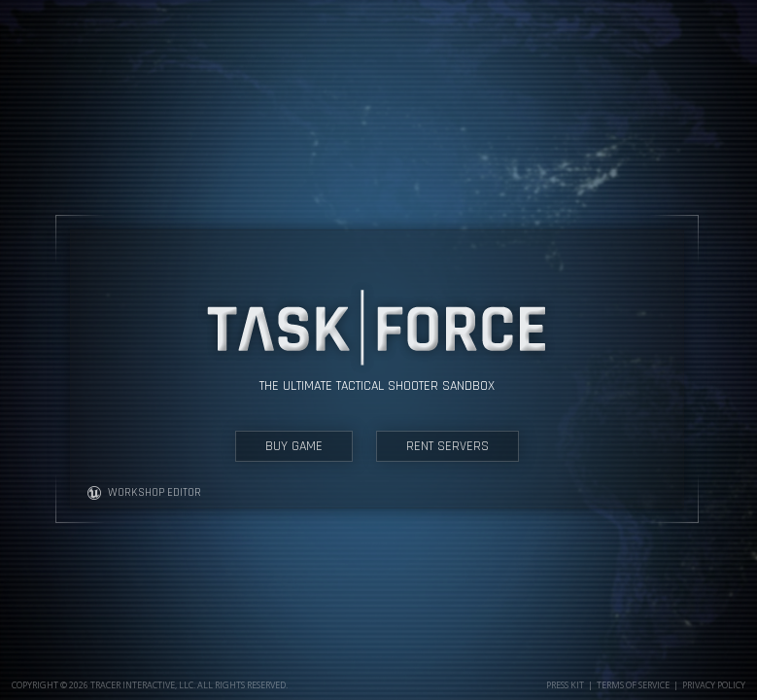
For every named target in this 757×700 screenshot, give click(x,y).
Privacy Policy (714, 685)
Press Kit (565, 685)
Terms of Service (633, 685)
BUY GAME (294, 446)
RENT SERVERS (447, 446)
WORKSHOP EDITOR (144, 492)
